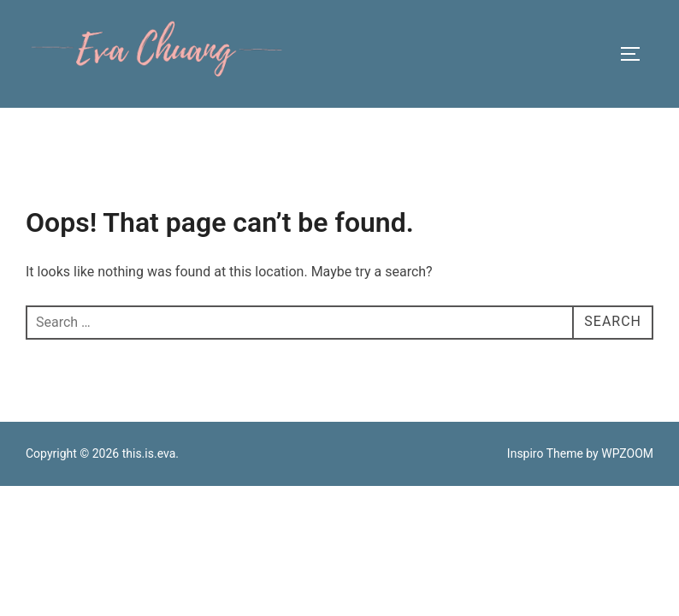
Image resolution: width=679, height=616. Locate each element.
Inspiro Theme (545, 453)
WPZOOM (627, 453)
